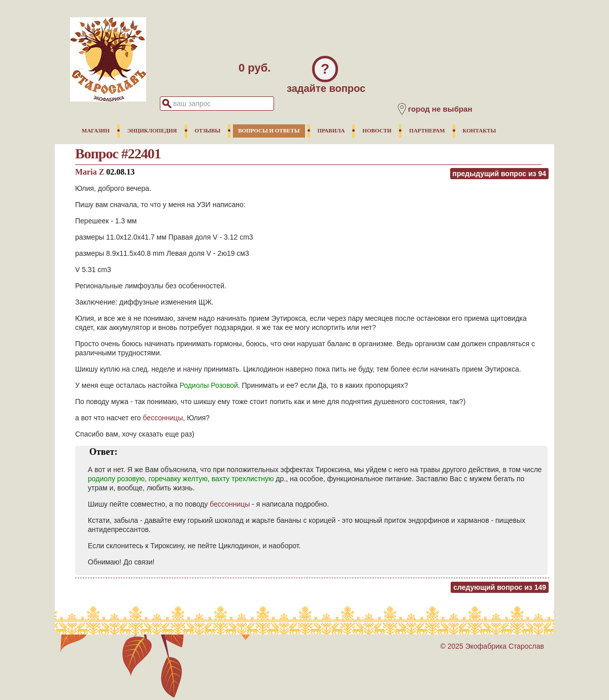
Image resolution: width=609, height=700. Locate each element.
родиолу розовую (116, 479)
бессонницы (163, 418)
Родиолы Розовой (209, 385)
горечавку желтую (178, 479)
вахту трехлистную (243, 479)
